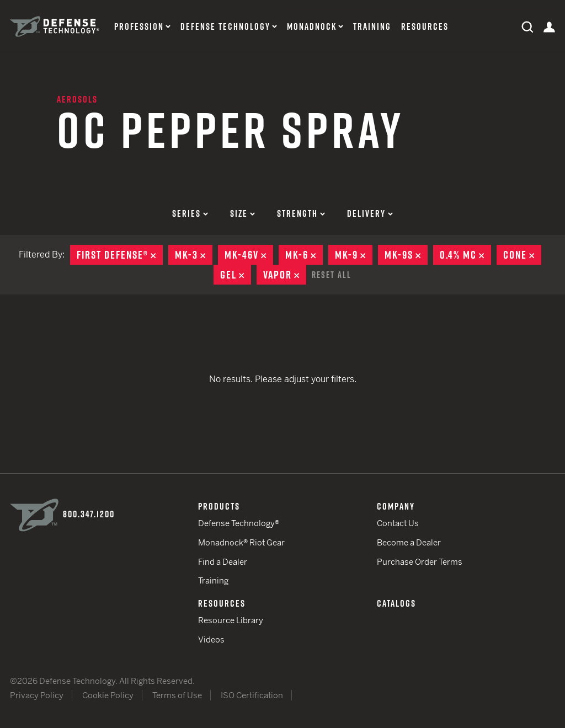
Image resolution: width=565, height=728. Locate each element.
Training (372, 27)
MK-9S (406, 255)
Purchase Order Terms (420, 562)
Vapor (285, 275)
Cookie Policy (108, 695)
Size (242, 213)
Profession (139, 27)
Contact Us (398, 523)
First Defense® (120, 255)
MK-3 (194, 255)
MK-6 (304, 255)
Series (190, 213)
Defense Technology (225, 27)
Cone (522, 255)
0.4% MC (465, 255)
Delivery (370, 213)
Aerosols (77, 99)
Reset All (332, 275)
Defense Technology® (239, 523)
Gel (236, 275)
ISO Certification (252, 695)
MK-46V (249, 255)
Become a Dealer (409, 542)
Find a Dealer (223, 562)
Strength (301, 213)
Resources (425, 27)
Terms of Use (177, 695)
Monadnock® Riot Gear (241, 542)
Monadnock (312, 27)
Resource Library (231, 620)
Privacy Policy (37, 695)
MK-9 (354, 255)
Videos (211, 639)
